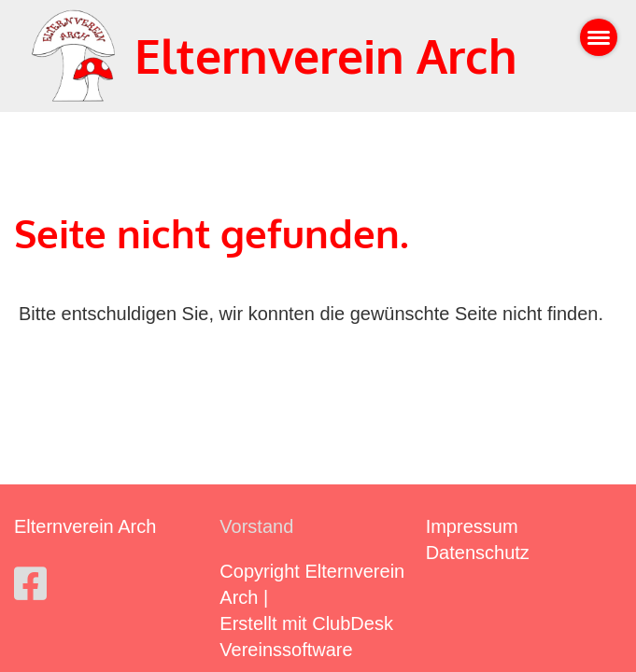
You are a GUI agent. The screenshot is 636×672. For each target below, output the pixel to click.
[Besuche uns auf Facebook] (30, 584)
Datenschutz (478, 553)
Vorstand (256, 526)
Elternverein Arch (326, 56)
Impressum (472, 526)
